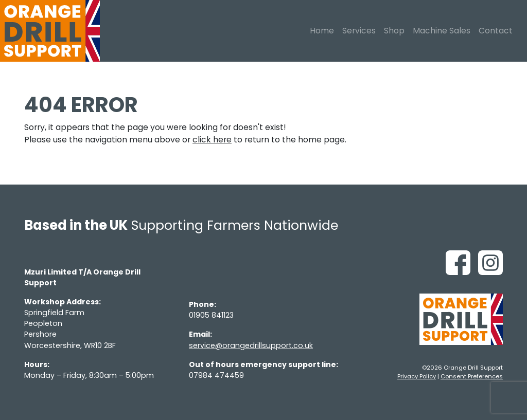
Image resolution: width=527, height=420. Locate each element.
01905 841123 (211, 315)
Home (322, 31)
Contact (496, 31)
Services (359, 31)
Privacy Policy (417, 376)
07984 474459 (216, 375)
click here (212, 140)
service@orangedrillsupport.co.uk (251, 345)
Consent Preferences (472, 376)
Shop (394, 31)
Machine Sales (442, 31)
